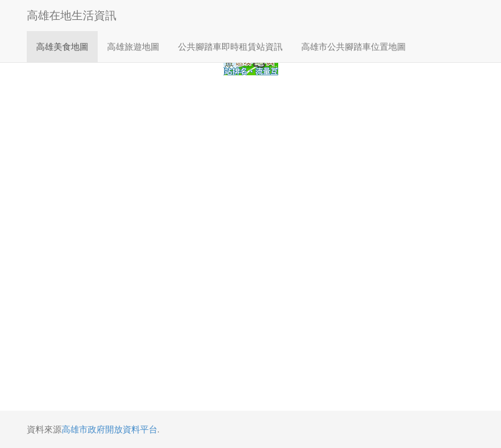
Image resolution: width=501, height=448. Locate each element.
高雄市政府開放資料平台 (110, 429)
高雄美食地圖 (62, 47)
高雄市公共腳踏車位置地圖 (354, 47)
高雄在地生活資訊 (72, 16)
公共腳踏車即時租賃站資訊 (230, 47)
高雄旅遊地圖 (133, 47)
